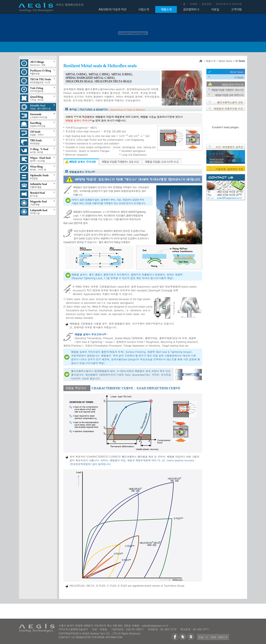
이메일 (193, 4)
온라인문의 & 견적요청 (229, 4)
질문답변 (207, 4)
